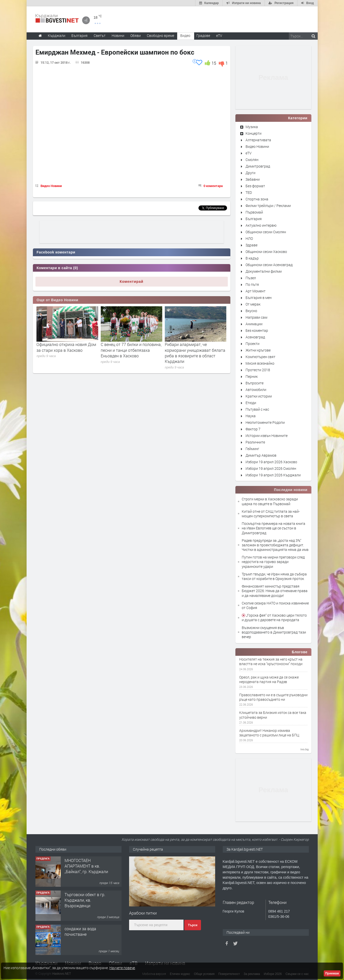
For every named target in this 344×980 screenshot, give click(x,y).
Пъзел (251, 278)
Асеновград (255, 337)
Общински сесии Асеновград (269, 265)
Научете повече (122, 968)
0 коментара (213, 186)
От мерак (253, 304)
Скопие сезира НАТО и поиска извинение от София (275, 605)
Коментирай (132, 282)
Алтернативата (258, 140)
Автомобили (256, 390)
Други (250, 173)
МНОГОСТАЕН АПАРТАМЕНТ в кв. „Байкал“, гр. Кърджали (86, 866)
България (254, 219)
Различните (255, 442)
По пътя (252, 284)
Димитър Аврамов (261, 455)
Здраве (251, 245)
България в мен (259, 298)
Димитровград (258, 166)
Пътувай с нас (257, 409)
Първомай (254, 212)
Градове (203, 36)
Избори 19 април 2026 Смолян (271, 468)
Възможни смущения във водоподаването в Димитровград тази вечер (274, 632)
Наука (251, 416)
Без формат (255, 186)
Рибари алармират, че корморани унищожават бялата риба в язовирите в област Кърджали (195, 353)
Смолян (252, 160)
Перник (252, 376)
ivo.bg (305, 749)
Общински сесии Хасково (266, 252)
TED (249, 192)
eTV (249, 153)
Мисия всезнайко (260, 363)
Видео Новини (51, 186)
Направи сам (256, 317)
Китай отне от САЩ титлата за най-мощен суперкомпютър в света (271, 514)
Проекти (252, 344)
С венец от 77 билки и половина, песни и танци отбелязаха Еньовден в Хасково (131, 350)
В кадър (252, 258)
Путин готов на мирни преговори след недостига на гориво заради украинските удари (273, 562)
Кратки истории (259, 396)
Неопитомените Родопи (265, 422)
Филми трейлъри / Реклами (268, 206)
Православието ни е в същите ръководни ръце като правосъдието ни (273, 697)
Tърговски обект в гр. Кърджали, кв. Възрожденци (85, 900)
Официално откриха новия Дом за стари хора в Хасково (66, 347)
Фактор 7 (253, 429)
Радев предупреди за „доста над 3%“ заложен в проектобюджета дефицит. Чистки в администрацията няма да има (275, 545)
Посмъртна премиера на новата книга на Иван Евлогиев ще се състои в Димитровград (274, 528)
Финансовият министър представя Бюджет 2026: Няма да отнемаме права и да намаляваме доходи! (275, 591)
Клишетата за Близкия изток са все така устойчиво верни (273, 715)
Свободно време (160, 36)
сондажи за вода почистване (80, 931)
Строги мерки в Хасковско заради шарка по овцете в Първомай (270, 501)
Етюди (251, 403)
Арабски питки (143, 913)
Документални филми (264, 271)
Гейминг (252, 449)
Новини (118, 36)
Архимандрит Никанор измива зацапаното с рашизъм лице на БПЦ (269, 733)
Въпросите (255, 383)
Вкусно (251, 311)
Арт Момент (256, 291)
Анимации (254, 324)
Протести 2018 (258, 370)
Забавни (253, 179)
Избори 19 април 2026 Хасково (271, 462)
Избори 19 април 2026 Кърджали (273, 475)
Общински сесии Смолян (266, 232)
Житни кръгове (258, 350)
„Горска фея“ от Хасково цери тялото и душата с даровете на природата (274, 617)
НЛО (249, 238)
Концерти (254, 133)
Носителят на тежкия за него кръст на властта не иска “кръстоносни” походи (271, 662)
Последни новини (291, 490)
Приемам (332, 973)
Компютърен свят (260, 357)
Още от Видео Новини (58, 300)
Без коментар (257, 330)
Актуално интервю (261, 225)
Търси (193, 925)
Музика (252, 127)
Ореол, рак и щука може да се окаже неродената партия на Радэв (269, 680)
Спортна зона (257, 199)
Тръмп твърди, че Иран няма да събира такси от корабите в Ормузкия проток (274, 576)
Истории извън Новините (267, 436)
